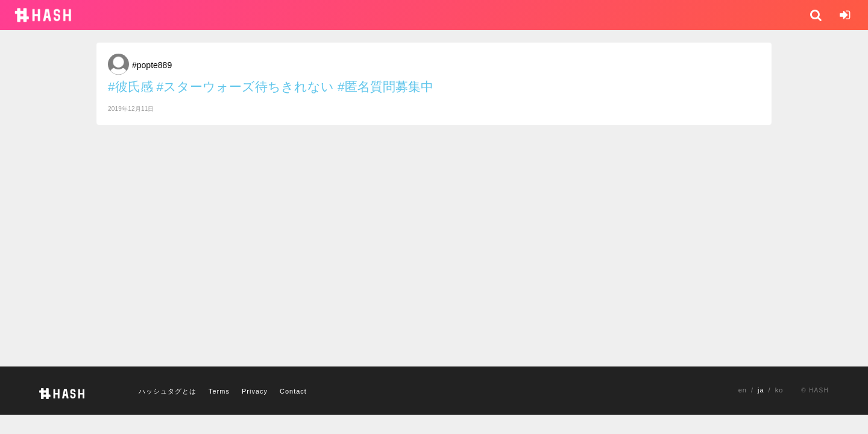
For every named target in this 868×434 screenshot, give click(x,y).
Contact (293, 391)
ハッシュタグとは (168, 391)
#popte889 (152, 65)
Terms (219, 391)
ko (779, 390)
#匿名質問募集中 (385, 86)
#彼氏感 (131, 86)
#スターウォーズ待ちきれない (246, 86)
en (743, 390)
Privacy (255, 391)
